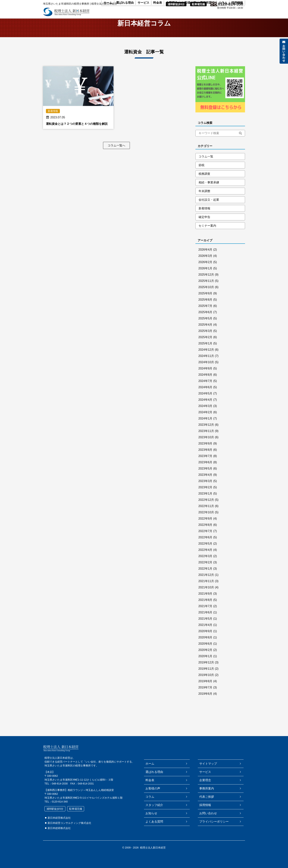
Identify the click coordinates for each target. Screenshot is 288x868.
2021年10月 (206, 596)
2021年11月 (206, 590)
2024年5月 (205, 402)
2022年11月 (206, 515)
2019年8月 (205, 690)
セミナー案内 (207, 234)
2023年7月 (205, 465)
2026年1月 (205, 277)
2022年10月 (206, 521)
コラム (223, 15)
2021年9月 (205, 602)
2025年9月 (205, 302)
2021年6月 (205, 621)
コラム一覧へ (116, 154)
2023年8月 (205, 459)
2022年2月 (205, 571)
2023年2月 (205, 496)
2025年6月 (205, 321)
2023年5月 (205, 477)
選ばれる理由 (125, 15)
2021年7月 (205, 615)
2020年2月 (205, 659)
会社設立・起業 (209, 209)
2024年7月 (205, 390)
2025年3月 (205, 340)
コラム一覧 (206, 165)
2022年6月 (205, 546)
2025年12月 (206, 283)
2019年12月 (206, 671)
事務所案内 (207, 15)
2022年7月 (205, 540)
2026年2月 (205, 271)
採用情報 (237, 15)
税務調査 (204, 183)
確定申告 (204, 226)
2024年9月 (205, 377)
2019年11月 (206, 677)
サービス (143, 15)
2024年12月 (206, 358)
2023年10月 (206, 446)
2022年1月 (205, 577)
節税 (201, 174)
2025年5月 (205, 327)
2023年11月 (206, 440)
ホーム (108, 15)
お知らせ (151, 813)
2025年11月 (206, 290)
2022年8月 (205, 534)
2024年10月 (206, 371)
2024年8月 (205, 383)
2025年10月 (206, 296)
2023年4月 (205, 484)
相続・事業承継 (209, 191)
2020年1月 (205, 665)
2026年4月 (205, 258)
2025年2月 (205, 346)
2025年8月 (205, 308)
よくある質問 (154, 822)
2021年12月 (206, 584)
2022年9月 (205, 527)
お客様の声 (189, 15)
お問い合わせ (208, 813)
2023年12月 (206, 434)
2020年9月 (205, 640)
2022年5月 (205, 552)
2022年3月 (205, 565)
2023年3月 (205, 490)
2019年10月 (206, 684)
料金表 (158, 15)
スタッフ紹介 (154, 805)
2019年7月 (205, 696)
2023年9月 (205, 452)
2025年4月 (205, 333)
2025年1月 (205, 352)
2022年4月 (205, 559)
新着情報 (204, 217)
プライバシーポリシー (214, 822)
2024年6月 (205, 396)
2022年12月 (206, 509)
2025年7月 (205, 315)
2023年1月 (205, 502)
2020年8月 (205, 646)
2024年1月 (205, 427)
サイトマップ (208, 764)
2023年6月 (205, 471)
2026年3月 (205, 265)
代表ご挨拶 (207, 797)
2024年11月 (206, 365)
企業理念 (172, 15)
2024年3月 (205, 415)
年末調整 (204, 200)
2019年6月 (205, 703)
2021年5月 (205, 627)
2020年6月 (205, 652)
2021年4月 (205, 634)
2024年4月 (205, 409)
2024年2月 (205, 421)
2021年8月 (205, 609)
